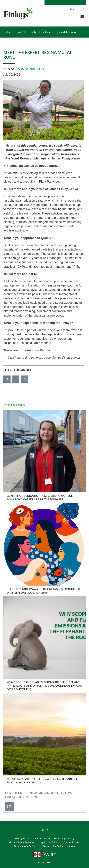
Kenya (9, 69)
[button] (83, 16)
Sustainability (31, 69)
